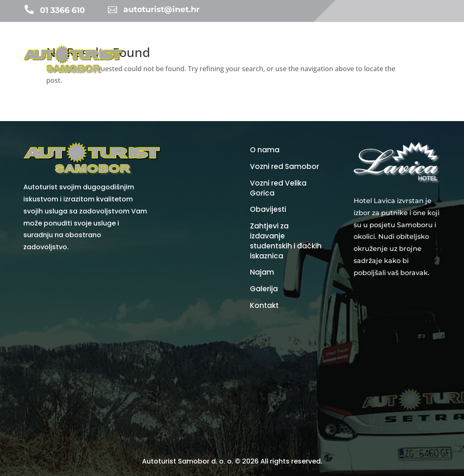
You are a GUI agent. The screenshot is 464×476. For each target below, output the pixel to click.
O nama (398, 75)
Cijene (363, 43)
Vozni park (396, 43)
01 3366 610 (62, 10)
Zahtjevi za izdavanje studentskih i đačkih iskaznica (286, 241)
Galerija (430, 43)
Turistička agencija (199, 43)
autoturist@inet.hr (161, 9)
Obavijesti (252, 43)
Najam (284, 43)
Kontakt (429, 75)
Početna (150, 43)
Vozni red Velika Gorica (278, 188)
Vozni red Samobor (284, 167)
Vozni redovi (320, 43)
